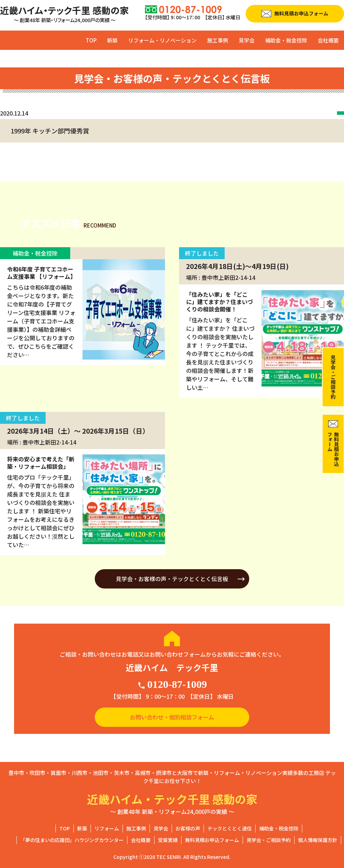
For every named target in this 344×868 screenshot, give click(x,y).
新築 (112, 40)
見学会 (247, 40)
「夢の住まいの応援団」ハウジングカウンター (72, 840)
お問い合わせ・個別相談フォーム (172, 717)
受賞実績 (168, 840)
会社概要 (328, 40)
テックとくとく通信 (230, 828)
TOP (91, 40)
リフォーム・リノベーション (162, 40)
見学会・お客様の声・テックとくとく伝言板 (172, 579)
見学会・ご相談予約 (269, 840)
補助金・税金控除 (286, 40)
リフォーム (107, 828)
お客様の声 (188, 828)
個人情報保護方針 (318, 840)
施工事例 (218, 40)
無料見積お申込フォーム (212, 840)
